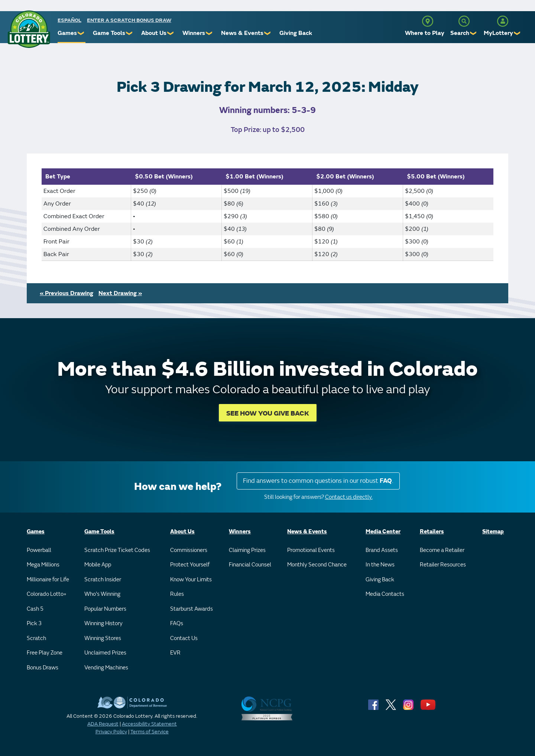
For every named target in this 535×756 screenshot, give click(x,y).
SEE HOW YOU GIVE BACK (268, 413)
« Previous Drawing (67, 293)
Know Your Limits (191, 580)
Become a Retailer (442, 550)
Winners (194, 33)
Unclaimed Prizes (105, 653)
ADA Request (103, 724)
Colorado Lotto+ (47, 594)
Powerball (39, 550)
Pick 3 (34, 623)
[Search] (464, 21)
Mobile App (98, 565)
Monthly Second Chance (317, 565)
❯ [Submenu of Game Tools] (129, 33)
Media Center (383, 532)
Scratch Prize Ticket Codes (117, 550)
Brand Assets (382, 550)
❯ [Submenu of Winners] (209, 33)
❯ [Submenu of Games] (81, 33)
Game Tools (109, 33)
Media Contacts (385, 594)
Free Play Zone (45, 653)
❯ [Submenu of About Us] (171, 33)
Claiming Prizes (247, 550)
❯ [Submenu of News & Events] (268, 33)
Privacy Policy (111, 732)
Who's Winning (102, 594)
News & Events (242, 33)
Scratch (36, 638)
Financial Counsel (250, 565)
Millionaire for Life (48, 580)
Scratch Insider (103, 580)
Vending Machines (106, 668)
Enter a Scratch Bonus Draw (129, 20)
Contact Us (184, 638)
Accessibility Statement (149, 724)
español (69, 20)
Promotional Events (311, 550)
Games (67, 33)
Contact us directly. (349, 497)
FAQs (177, 623)
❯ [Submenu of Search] (474, 33)
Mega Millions (43, 565)
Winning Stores (103, 638)
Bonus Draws (43, 668)
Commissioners (189, 550)
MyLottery (498, 33)
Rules (177, 594)
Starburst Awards (192, 609)
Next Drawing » (120, 293)
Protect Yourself (190, 565)
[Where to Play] (428, 21)
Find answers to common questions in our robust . (318, 481)
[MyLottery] (503, 21)
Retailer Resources (443, 565)
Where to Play (425, 33)
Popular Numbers (105, 609)
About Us (154, 33)
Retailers (432, 532)
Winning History (103, 623)
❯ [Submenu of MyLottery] (517, 33)
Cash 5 (35, 609)
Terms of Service (150, 732)
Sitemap (493, 532)
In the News (380, 565)
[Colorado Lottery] (29, 29)
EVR (175, 653)
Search (460, 33)
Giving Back (296, 33)
